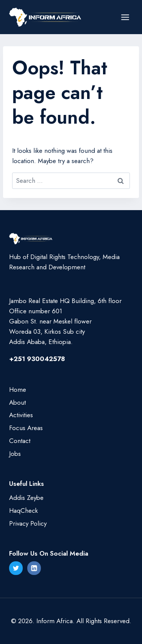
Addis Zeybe (26, 498)
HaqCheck (23, 510)
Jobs (15, 454)
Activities (21, 415)
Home (18, 390)
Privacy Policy (28, 523)
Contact (20, 441)
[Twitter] (16, 568)
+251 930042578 (37, 359)
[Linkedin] (34, 568)
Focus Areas (26, 428)
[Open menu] (125, 17)
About (17, 402)
